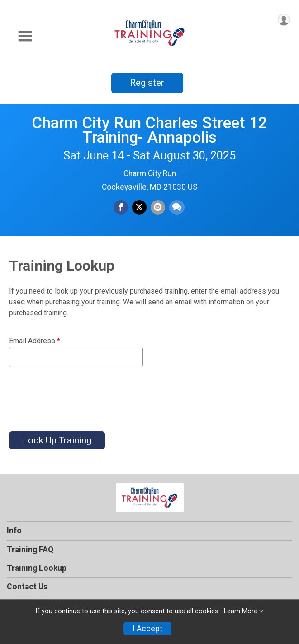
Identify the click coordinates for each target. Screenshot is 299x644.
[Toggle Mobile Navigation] (25, 36)
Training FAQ (30, 550)
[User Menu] (284, 20)
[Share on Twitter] (139, 207)
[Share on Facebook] (121, 207)
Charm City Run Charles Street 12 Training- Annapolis (149, 130)
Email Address (35, 341)
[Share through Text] (177, 207)
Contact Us (27, 587)
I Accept (147, 629)
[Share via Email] (158, 207)
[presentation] (78, 394)
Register (147, 83)
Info (14, 531)
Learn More (241, 611)
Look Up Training (57, 440)
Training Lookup (37, 568)
